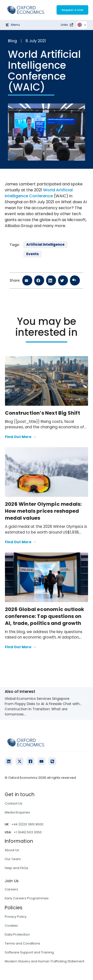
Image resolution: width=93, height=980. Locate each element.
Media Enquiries (17, 812)
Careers (11, 889)
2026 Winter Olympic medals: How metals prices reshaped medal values (43, 511)
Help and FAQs (16, 868)
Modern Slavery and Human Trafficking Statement (45, 961)
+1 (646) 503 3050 (28, 832)
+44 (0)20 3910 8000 (27, 824)
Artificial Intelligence (45, 245)
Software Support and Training (29, 952)
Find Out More (21, 437)
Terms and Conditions (22, 943)
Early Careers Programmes (27, 898)
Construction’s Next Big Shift (44, 413)
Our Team (13, 859)
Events (32, 254)
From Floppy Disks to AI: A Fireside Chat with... (43, 704)
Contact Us (14, 803)
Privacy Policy (16, 917)
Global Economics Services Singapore (37, 699)
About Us (12, 850)
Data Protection (17, 934)
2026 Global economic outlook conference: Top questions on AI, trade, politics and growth (45, 616)
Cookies (11, 926)
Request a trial (72, 10)
